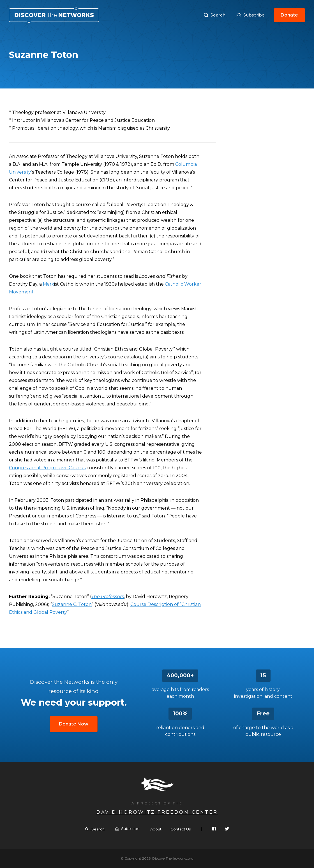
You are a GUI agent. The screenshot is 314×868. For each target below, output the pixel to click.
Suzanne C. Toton (72, 604)
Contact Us (181, 829)
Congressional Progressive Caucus (47, 468)
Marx (49, 284)
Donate (289, 15)
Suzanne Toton (54, 15)
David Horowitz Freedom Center (157, 812)
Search (215, 15)
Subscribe (251, 15)
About (156, 829)
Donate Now (74, 724)
